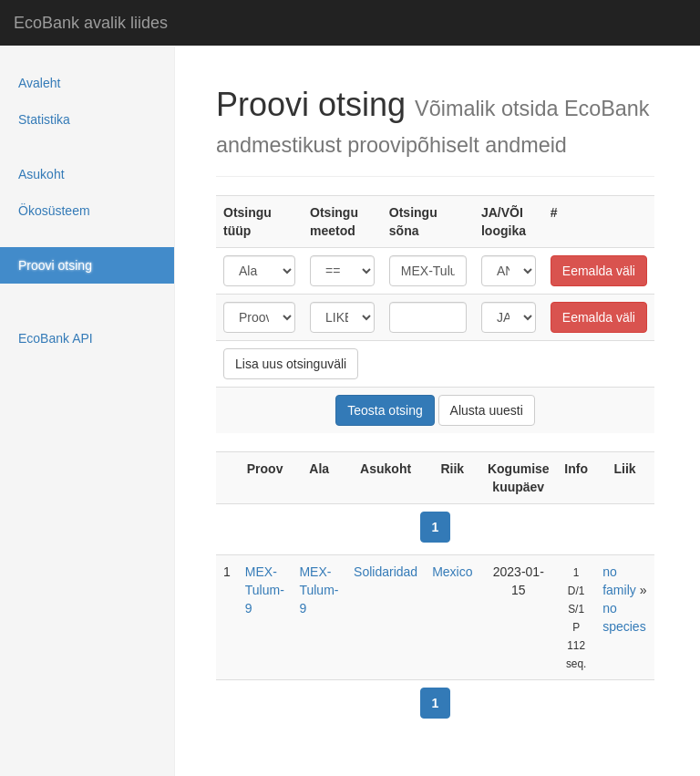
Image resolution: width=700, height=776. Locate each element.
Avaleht (39, 83)
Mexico (452, 572)
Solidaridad (386, 572)
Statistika (44, 119)
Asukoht (41, 174)
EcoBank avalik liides (91, 23)
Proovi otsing (55, 265)
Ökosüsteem (54, 211)
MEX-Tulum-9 (265, 590)
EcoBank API (56, 338)
